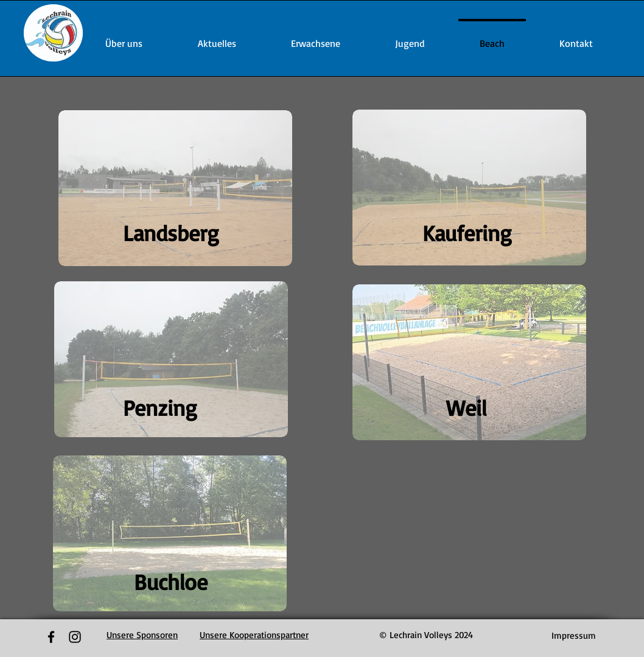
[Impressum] (574, 635)
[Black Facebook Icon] (51, 637)
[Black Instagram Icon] (75, 637)
